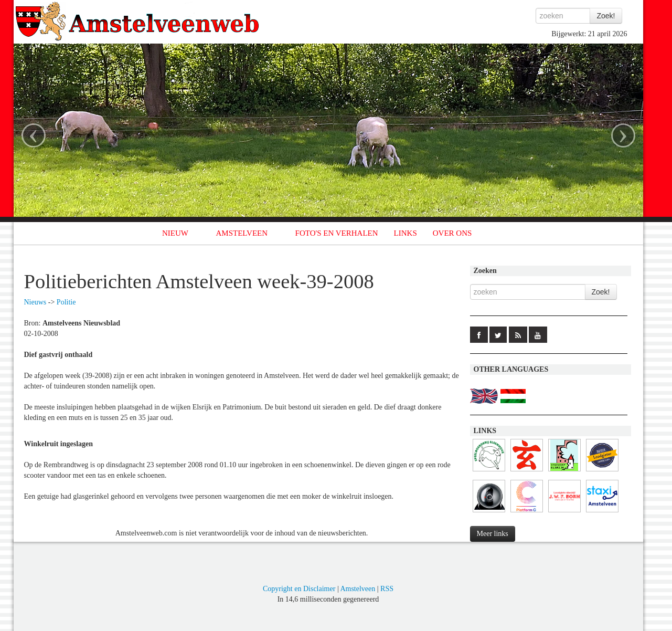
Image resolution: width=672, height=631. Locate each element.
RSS (387, 589)
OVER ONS (452, 233)
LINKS (406, 233)
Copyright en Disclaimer (299, 589)
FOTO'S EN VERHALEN (337, 233)
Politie (66, 302)
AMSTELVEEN (242, 233)
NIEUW (175, 233)
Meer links (493, 534)
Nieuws (35, 302)
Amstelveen (358, 589)
